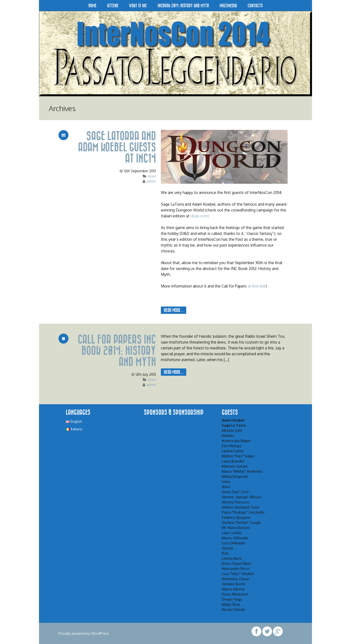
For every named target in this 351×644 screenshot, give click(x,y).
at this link (257, 286)
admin (151, 181)
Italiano (74, 429)
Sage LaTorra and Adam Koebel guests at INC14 (115, 147)
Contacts (255, 5)
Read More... (174, 310)
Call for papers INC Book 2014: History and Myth (115, 350)
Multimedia (228, 5)
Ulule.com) (200, 216)
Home (93, 5)
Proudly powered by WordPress (84, 633)
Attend (113, 5)
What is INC (138, 5)
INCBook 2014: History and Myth (183, 5)
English (74, 421)
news (152, 176)
